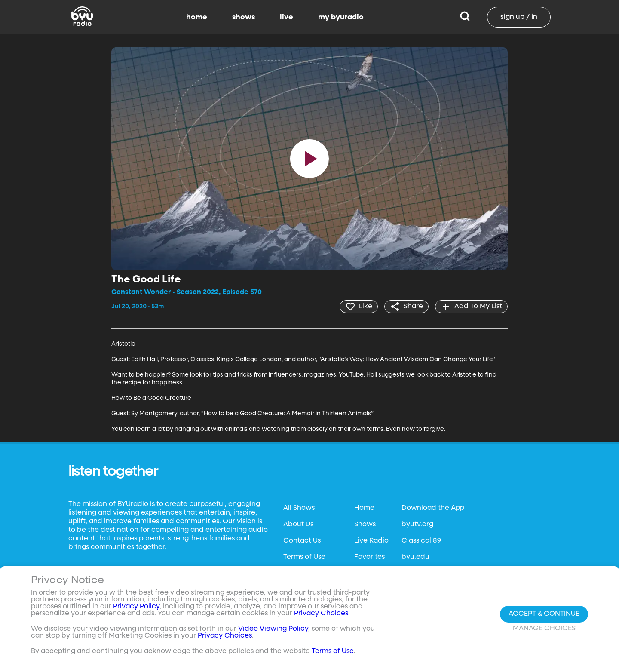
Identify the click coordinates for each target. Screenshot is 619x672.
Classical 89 (421, 541)
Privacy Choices (225, 636)
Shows (365, 525)
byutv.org (417, 525)
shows (244, 17)
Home (364, 508)
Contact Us (302, 541)
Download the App (433, 508)
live (287, 17)
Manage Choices (544, 629)
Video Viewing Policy (273, 629)
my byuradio (341, 17)
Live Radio (371, 541)
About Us (298, 525)
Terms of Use (304, 557)
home (197, 17)
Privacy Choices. (322, 614)
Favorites (369, 557)
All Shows (299, 508)
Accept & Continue (544, 614)
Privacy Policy (136, 607)
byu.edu (415, 557)
